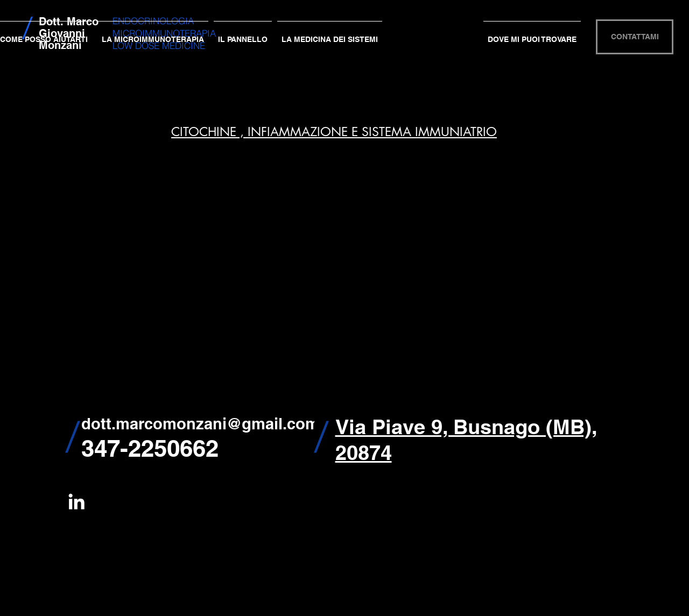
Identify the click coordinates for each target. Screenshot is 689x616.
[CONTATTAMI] (635, 37)
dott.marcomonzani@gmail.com (200, 424)
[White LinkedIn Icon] (76, 501)
